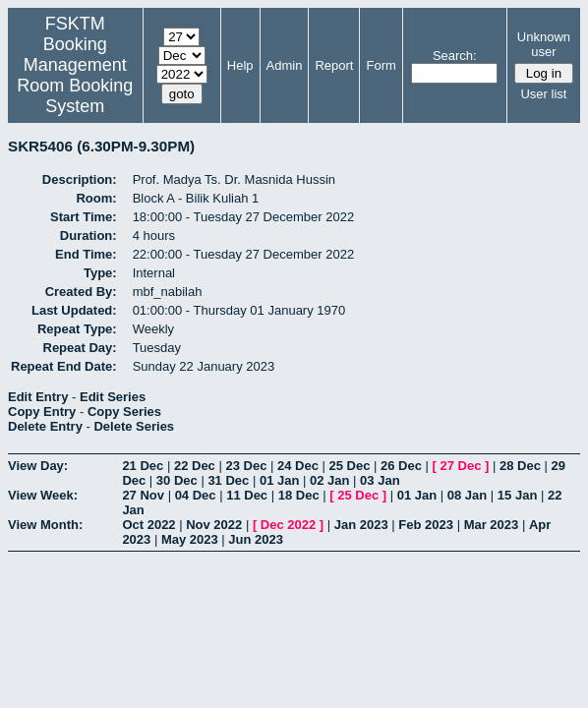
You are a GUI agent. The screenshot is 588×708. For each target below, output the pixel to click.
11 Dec (247, 495)
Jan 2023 (361, 525)
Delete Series (134, 426)
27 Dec (461, 466)
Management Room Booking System (75, 86)
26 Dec (401, 466)
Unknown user (544, 44)
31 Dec (228, 480)
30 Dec (177, 480)
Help (240, 65)
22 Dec (195, 466)
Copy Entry (42, 412)
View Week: (43, 495)
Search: (455, 56)
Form (381, 65)
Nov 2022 (214, 525)
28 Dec (520, 466)
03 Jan (380, 480)
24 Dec (298, 466)
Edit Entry (38, 397)
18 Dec (299, 495)
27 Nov (143, 495)
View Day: (38, 466)
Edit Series (113, 397)
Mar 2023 (492, 525)
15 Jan (517, 495)
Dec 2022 (288, 525)
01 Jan (279, 480)
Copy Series (124, 412)
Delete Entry (45, 426)
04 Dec (196, 495)
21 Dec (143, 466)
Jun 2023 (256, 539)
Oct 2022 (148, 525)
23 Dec (246, 466)
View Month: (45, 525)
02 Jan (329, 480)
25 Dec (350, 466)
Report (334, 65)
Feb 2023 (426, 525)
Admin (285, 65)
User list (543, 94)
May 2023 (190, 539)
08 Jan (467, 495)
